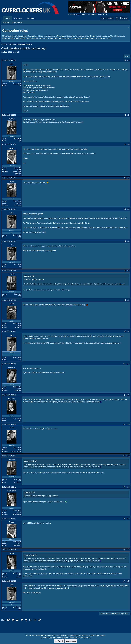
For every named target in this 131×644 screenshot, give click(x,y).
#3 (128, 145)
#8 (128, 300)
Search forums (17, 22)
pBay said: (28, 276)
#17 (128, 581)
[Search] (124, 18)
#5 (128, 209)
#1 (128, 60)
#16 (128, 550)
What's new (18, 18)
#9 (128, 332)
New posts (6, 22)
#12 (128, 424)
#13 (128, 456)
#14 (128, 487)
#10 (128, 363)
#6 (128, 241)
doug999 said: (29, 461)
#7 (128, 271)
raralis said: (28, 492)
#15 (128, 518)
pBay (5, 52)
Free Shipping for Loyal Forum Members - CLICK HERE (88, 14)
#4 (128, 178)
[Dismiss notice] (128, 28)
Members (30, 18)
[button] (24, 18)
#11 (128, 395)
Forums (7, 18)
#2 (128, 115)
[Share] (125, 60)
